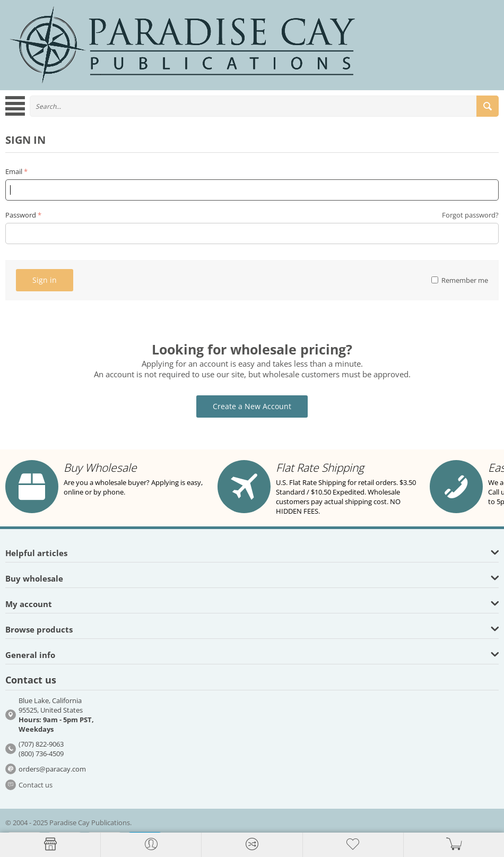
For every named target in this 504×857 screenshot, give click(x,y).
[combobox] (264, 106)
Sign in (45, 280)
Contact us (36, 785)
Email (14, 171)
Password (21, 215)
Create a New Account (252, 406)
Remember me (460, 280)
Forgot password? (470, 215)
